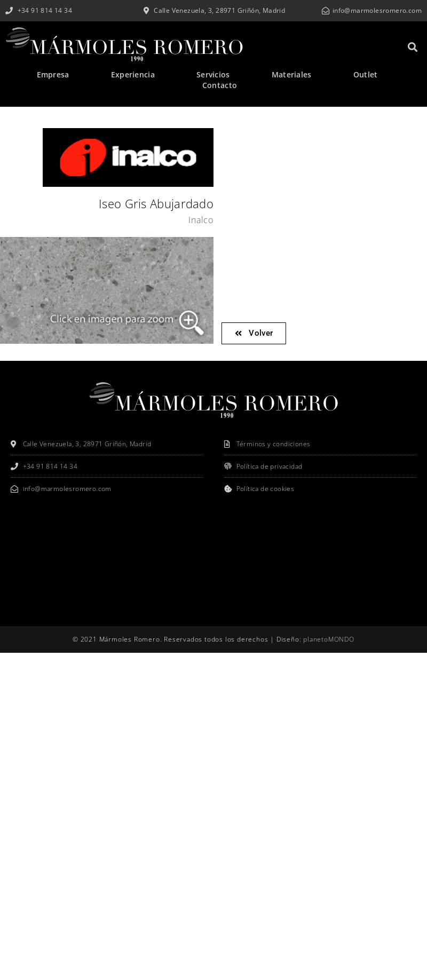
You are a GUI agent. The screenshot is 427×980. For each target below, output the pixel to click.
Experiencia (133, 74)
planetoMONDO (329, 639)
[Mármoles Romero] (213, 562)
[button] (413, 47)
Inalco (201, 220)
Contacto (220, 85)
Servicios (213, 74)
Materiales (292, 74)
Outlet (366, 74)
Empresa (53, 74)
